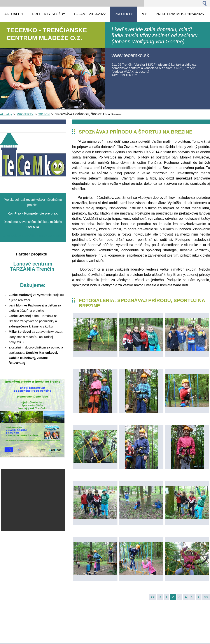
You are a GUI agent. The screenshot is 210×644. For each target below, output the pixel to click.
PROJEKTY (25, 114)
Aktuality (6, 114)
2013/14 (44, 114)
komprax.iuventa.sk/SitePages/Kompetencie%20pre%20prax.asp (48, 236)
